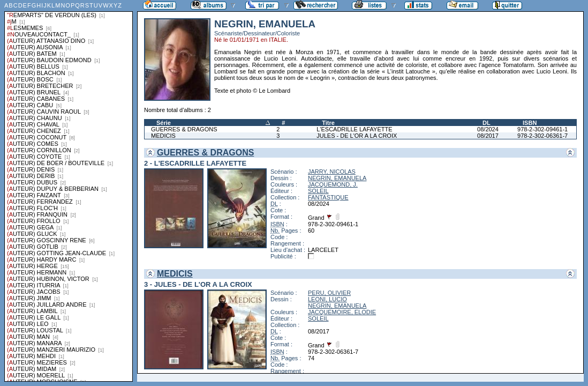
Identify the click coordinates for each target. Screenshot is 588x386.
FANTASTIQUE (328, 197)
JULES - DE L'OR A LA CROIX (357, 136)
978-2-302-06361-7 (542, 136)
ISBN (530, 123)
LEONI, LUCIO (327, 299)
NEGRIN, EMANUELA (337, 178)
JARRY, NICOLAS (332, 172)
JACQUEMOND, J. (333, 184)
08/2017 (488, 136)
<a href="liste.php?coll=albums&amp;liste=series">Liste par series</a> (69, 191)
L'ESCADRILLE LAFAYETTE (354, 129)
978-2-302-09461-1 (542, 129)
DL (487, 123)
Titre (328, 123)
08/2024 (488, 129)
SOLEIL (318, 191)
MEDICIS (163, 136)
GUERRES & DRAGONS (184, 129)
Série (164, 123)
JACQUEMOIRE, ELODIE (342, 312)
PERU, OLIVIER (329, 293)
